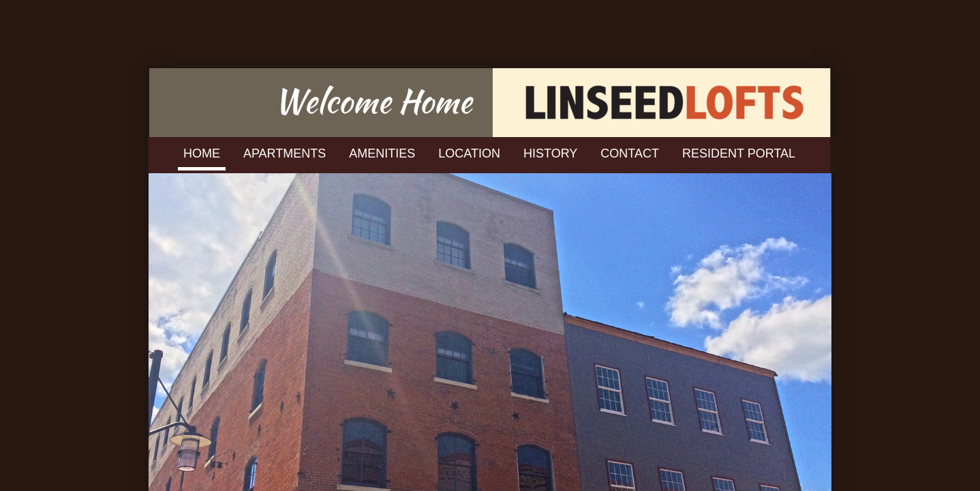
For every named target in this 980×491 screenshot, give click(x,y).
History (550, 153)
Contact (630, 153)
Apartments (285, 153)
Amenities (382, 153)
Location (469, 153)
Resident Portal (739, 153)
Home (202, 153)
